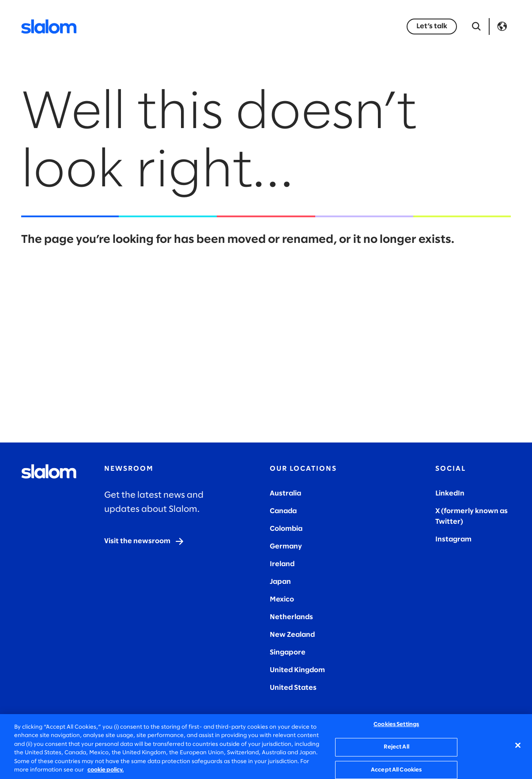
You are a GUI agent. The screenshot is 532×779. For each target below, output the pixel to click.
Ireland (282, 564)
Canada (283, 511)
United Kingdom (297, 670)
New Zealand (292, 635)
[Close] (518, 745)
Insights (230, 26)
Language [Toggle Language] (502, 26)
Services (131, 26)
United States (293, 688)
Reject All (396, 747)
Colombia (286, 529)
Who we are (322, 26)
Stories (272, 26)
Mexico (282, 599)
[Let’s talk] (432, 26)
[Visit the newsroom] (144, 541)
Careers (374, 26)
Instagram (453, 539)
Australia (285, 493)
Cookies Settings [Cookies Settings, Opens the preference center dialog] (396, 725)
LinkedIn (450, 493)
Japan (280, 582)
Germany (286, 546)
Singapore (288, 652)
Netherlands (291, 617)
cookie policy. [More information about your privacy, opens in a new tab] (106, 770)
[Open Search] (476, 26)
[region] (266, 747)
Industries (181, 26)
